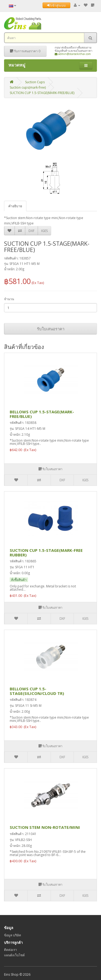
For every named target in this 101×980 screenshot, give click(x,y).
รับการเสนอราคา (25, 51)
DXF (32, 231)
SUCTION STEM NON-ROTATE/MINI (45, 827)
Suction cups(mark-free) (28, 87)
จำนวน (9, 299)
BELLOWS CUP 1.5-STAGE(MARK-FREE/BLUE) (42, 414)
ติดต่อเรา (11, 950)
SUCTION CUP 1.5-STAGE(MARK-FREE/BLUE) (42, 93)
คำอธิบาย (15, 206)
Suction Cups (35, 82)
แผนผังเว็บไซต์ (14, 955)
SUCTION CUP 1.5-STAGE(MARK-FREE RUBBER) (46, 553)
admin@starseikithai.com (73, 54)
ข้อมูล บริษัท (13, 935)
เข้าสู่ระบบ (56, 5)
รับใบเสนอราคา (51, 329)
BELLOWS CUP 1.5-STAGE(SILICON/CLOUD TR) (37, 691)
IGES (44, 231)
